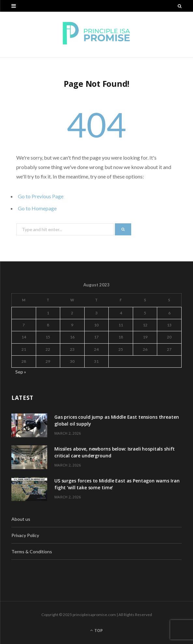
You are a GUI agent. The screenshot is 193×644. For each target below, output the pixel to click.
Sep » (21, 372)
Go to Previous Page (41, 196)
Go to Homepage (37, 208)
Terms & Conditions (32, 552)
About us (21, 519)
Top (96, 631)
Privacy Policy (25, 535)
